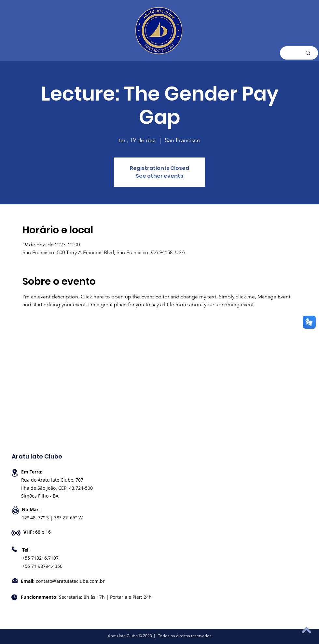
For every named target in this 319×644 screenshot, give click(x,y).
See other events (159, 176)
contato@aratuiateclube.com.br (70, 581)
